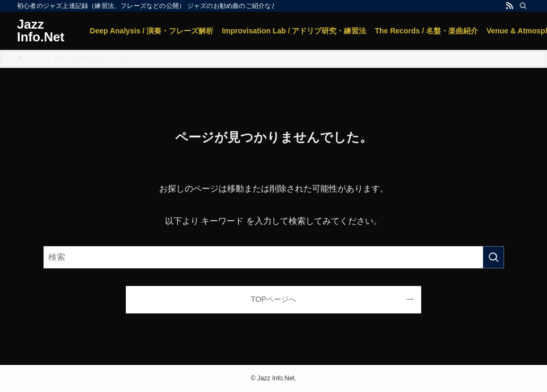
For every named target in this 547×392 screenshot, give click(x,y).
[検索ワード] (274, 257)
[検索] (523, 6)
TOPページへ (273, 299)
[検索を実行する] (493, 257)
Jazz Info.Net (41, 31)
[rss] (509, 6)
